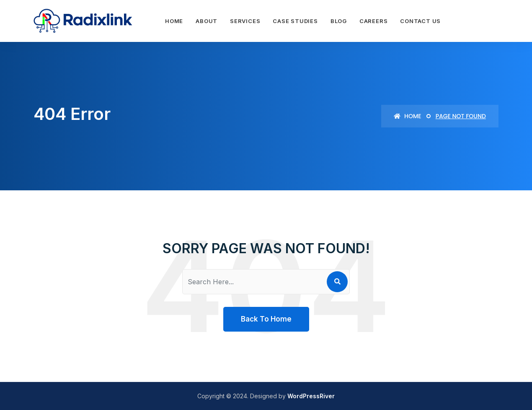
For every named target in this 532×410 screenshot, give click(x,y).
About (207, 21)
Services (245, 21)
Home (174, 21)
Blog (339, 21)
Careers (373, 21)
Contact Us (420, 21)
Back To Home (266, 319)
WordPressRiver (311, 396)
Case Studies (295, 21)
